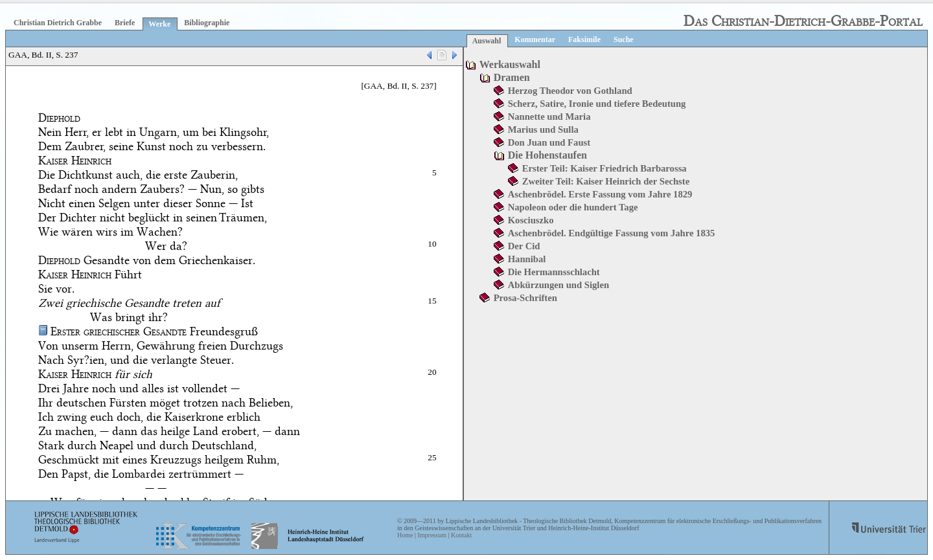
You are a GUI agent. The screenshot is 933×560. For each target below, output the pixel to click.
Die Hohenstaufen (547, 155)
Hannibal (527, 259)
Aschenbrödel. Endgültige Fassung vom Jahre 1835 (612, 233)
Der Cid (524, 246)
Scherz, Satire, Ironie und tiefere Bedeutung (597, 104)
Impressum (432, 535)
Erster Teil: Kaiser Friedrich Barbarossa (605, 168)
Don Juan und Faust (549, 142)
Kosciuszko (531, 220)
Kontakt (461, 535)
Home (405, 535)
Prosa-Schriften (525, 298)
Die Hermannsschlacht (554, 272)
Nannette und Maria (549, 117)
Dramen (512, 77)
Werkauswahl (510, 64)
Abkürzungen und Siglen (559, 285)
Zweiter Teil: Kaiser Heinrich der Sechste (606, 181)
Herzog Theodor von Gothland (570, 91)
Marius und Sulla (543, 129)
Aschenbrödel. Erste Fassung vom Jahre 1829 (600, 194)
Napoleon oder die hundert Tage (573, 207)
